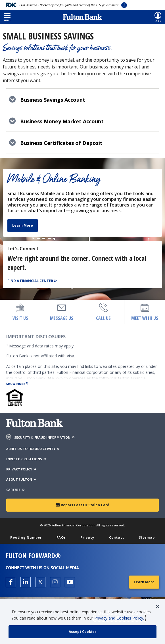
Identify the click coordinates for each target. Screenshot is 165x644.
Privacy (87, 537)
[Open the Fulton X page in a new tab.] (40, 582)
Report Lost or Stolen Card (83, 505)
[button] (7, 17)
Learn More (23, 225)
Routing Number (26, 537)
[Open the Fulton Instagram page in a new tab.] (55, 582)
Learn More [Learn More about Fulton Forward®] (144, 582)
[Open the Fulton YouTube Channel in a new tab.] (70, 582)
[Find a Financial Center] (33, 281)
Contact (117, 537)
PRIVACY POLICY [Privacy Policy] (22, 469)
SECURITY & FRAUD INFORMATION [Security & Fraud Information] (45, 437)
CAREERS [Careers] (16, 490)
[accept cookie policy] (82, 632)
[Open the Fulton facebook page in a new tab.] (11, 582)
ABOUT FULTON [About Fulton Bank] (22, 479)
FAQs (61, 537)
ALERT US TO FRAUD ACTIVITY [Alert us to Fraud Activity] (33, 449)
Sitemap (147, 537)
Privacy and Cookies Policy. (120, 618)
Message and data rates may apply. (40, 346)
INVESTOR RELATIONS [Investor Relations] (27, 459)
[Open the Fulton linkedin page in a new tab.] (26, 582)
